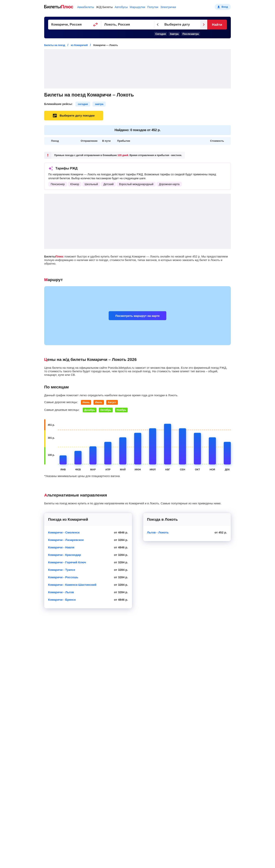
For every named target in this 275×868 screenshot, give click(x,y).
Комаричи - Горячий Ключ (67, 562)
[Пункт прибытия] (128, 25)
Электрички (168, 7)
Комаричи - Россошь (63, 577)
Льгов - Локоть (158, 532)
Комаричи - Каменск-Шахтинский (72, 585)
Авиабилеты (86, 7)
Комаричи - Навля (61, 547)
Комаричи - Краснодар (65, 555)
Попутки (153, 7)
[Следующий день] (204, 25)
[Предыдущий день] (158, 25)
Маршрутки (137, 7)
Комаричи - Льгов (61, 592)
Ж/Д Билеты (104, 7)
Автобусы (121, 7)
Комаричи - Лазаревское (66, 540)
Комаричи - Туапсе (62, 570)
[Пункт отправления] (75, 25)
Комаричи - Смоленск (64, 532)
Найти (217, 25)
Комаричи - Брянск (62, 600)
